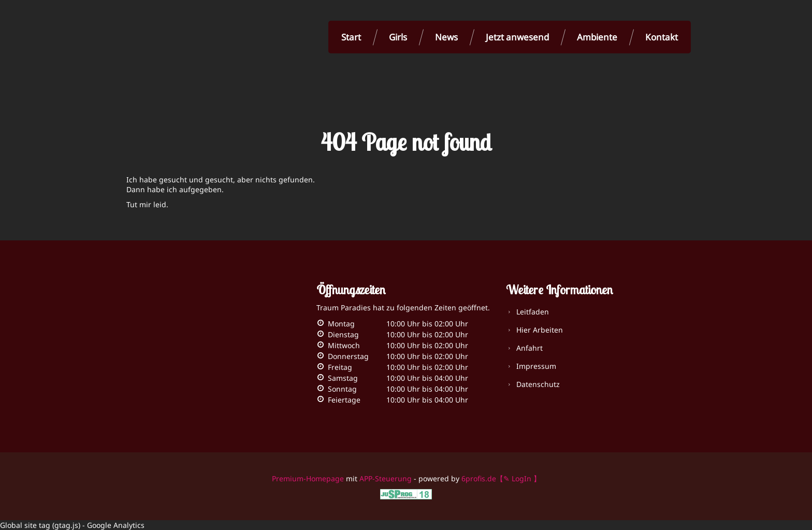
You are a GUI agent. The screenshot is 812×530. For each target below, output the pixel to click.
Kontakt (662, 37)
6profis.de (479, 478)
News (446, 37)
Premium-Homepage (308, 478)
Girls (398, 37)
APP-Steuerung (386, 478)
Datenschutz (538, 384)
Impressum (536, 366)
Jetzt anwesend (517, 37)
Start (351, 37)
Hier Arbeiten (540, 330)
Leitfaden (533, 312)
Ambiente (597, 37)
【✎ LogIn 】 (518, 478)
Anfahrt (530, 348)
